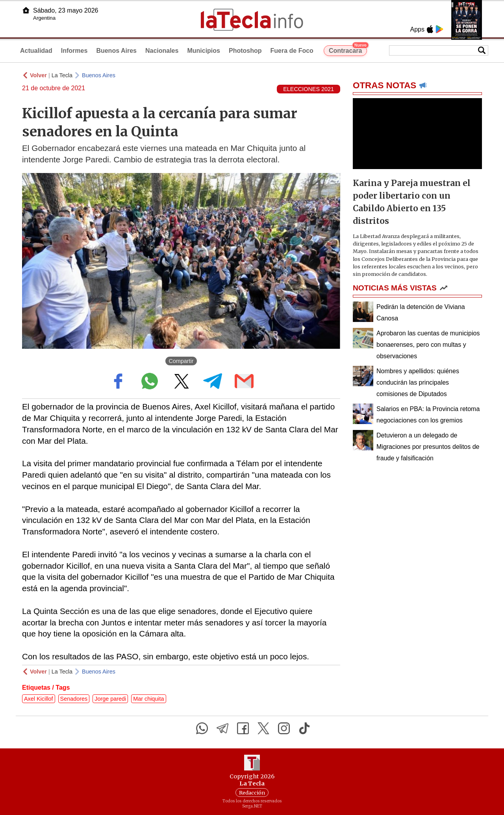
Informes (74, 51)
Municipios (204, 51)
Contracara (348, 50)
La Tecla (62, 75)
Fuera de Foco (292, 51)
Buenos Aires (116, 51)
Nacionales (162, 51)
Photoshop (245, 51)
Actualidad (36, 51)
